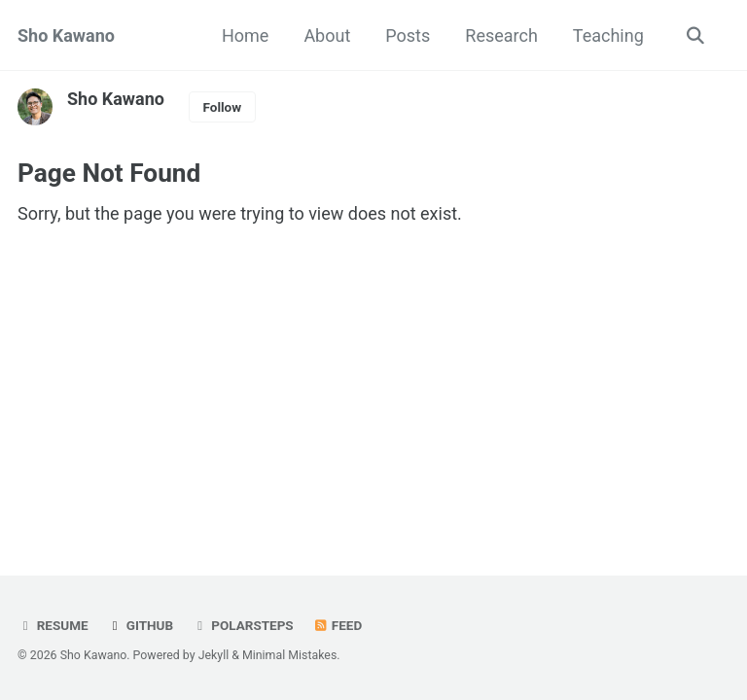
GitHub (142, 625)
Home (245, 35)
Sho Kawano (66, 35)
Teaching (608, 35)
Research (501, 35)
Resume (53, 625)
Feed (339, 625)
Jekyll (214, 655)
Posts (408, 35)
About (327, 35)
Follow (222, 107)
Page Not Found (116, 174)
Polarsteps (245, 625)
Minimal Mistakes (289, 655)
